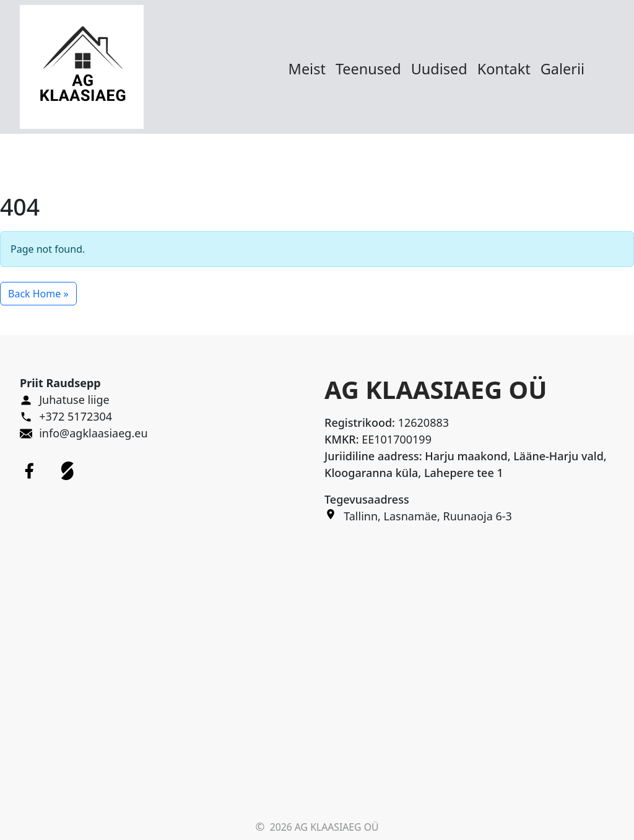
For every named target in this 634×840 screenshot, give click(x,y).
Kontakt (504, 69)
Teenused (368, 69)
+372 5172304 (76, 416)
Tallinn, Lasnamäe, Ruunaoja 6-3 (428, 516)
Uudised (439, 69)
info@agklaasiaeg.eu (93, 433)
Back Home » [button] (38, 294)
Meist (307, 69)
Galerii (562, 69)
